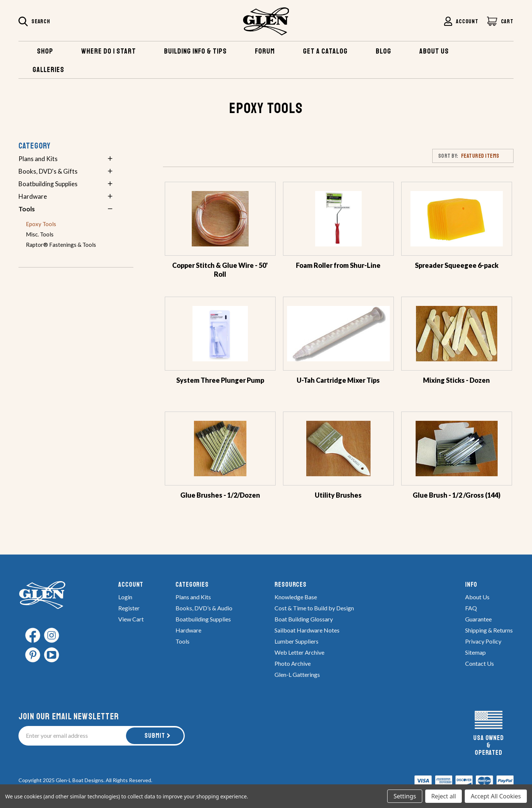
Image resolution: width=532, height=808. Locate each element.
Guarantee (478, 619)
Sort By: (448, 156)
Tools (27, 209)
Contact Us (480, 663)
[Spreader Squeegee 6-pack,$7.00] (457, 219)
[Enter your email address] (73, 736)
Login (125, 597)
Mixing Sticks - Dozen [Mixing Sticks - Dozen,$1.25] (456, 380)
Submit (155, 736)
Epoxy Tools (41, 224)
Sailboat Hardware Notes (307, 630)
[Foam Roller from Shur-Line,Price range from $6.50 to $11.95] (338, 219)
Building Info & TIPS (195, 51)
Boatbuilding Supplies (48, 184)
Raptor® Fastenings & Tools (61, 245)
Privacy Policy (483, 641)
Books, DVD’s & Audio (204, 608)
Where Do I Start (109, 51)
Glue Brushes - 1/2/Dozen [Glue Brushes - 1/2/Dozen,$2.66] (220, 495)
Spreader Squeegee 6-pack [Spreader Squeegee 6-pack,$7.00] (457, 265)
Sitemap (475, 652)
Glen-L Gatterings (297, 674)
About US (434, 51)
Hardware (33, 196)
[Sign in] (461, 21)
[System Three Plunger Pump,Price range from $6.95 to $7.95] (220, 334)
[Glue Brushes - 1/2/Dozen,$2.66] (220, 449)
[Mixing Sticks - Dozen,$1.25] (457, 334)
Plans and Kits (38, 159)
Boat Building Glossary (304, 619)
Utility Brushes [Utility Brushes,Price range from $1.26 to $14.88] (338, 495)
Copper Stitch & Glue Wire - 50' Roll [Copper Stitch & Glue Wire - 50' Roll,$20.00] (220, 270)
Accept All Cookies (496, 796)
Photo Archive (293, 663)
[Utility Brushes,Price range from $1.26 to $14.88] (338, 449)
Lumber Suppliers (296, 641)
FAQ (471, 608)
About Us (477, 597)
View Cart (131, 619)
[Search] (34, 22)
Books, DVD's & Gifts (48, 171)
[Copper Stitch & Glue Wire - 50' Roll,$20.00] (220, 219)
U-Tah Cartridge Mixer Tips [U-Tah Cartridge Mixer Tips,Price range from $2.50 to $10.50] (338, 380)
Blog (383, 51)
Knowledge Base (296, 597)
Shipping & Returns (489, 630)
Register (129, 608)
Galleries (48, 70)
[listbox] (487, 156)
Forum (265, 51)
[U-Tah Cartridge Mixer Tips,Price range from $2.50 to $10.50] (338, 334)
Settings (405, 796)
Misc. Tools (40, 234)
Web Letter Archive (299, 652)
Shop (45, 51)
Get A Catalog (325, 51)
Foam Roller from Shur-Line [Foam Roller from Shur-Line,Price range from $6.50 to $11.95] (338, 265)
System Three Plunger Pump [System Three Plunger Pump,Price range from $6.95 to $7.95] (220, 380)
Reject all (444, 796)
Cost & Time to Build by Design (314, 608)
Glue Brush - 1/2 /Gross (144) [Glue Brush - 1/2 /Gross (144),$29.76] (457, 495)
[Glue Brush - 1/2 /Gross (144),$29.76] (457, 449)
